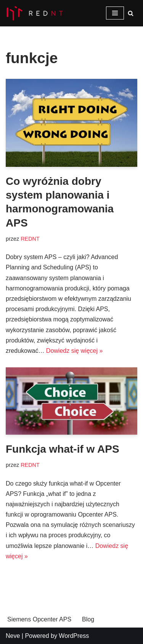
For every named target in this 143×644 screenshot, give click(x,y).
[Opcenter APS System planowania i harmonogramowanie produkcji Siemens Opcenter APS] (34, 13)
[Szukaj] (131, 13)
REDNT (30, 239)
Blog (88, 619)
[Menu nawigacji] (115, 13)
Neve (13, 636)
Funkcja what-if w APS (63, 449)
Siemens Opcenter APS (39, 619)
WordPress (74, 636)
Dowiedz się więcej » (75, 351)
